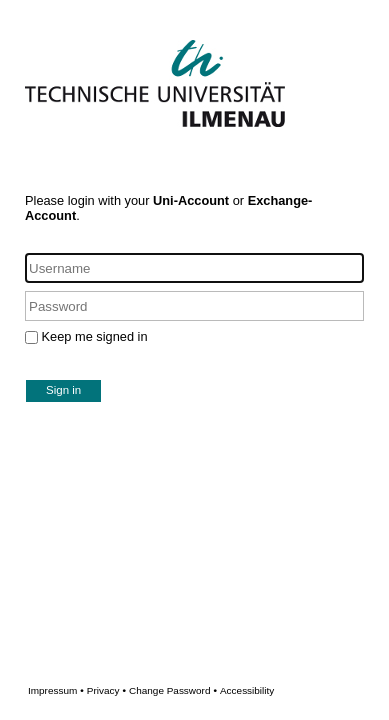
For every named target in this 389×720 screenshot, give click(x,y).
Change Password (201, 690)
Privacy (106, 690)
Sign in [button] (63, 390)
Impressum (56, 690)
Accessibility (247, 690)
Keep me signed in (95, 336)
